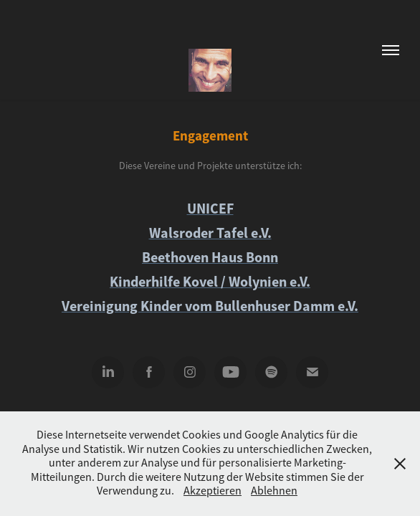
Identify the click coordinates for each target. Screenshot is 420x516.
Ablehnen (274, 491)
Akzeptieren (213, 491)
